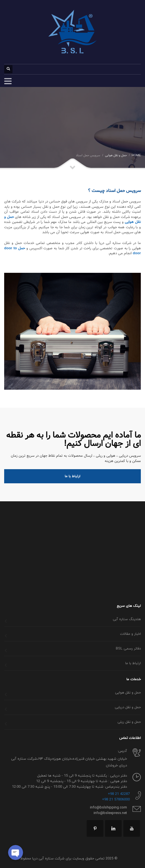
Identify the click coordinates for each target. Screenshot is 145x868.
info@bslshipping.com (108, 808)
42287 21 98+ (119, 794)
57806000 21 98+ (116, 800)
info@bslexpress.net (110, 813)
